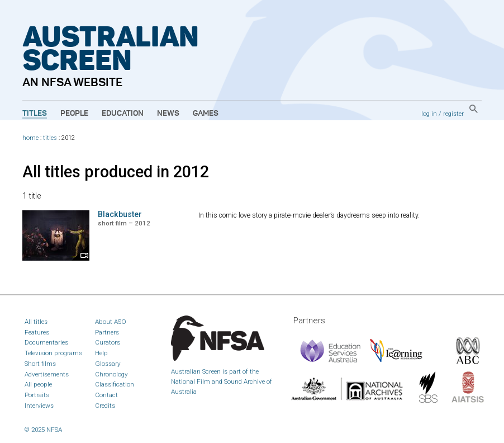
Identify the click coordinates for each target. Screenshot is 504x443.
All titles (36, 322)
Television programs (53, 353)
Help (101, 353)
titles (50, 138)
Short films (40, 364)
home (30, 138)
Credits (105, 406)
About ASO (111, 322)
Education (123, 114)
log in (429, 114)
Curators (108, 342)
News (168, 114)
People (74, 114)
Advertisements (47, 374)
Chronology (111, 374)
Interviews (39, 406)
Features (37, 332)
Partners (107, 332)
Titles (35, 114)
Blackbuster (120, 215)
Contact (106, 395)
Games (206, 114)
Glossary (108, 364)
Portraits (37, 395)
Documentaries (46, 342)
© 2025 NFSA (43, 430)
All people (38, 384)
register (453, 114)
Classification (115, 384)
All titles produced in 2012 (116, 172)
